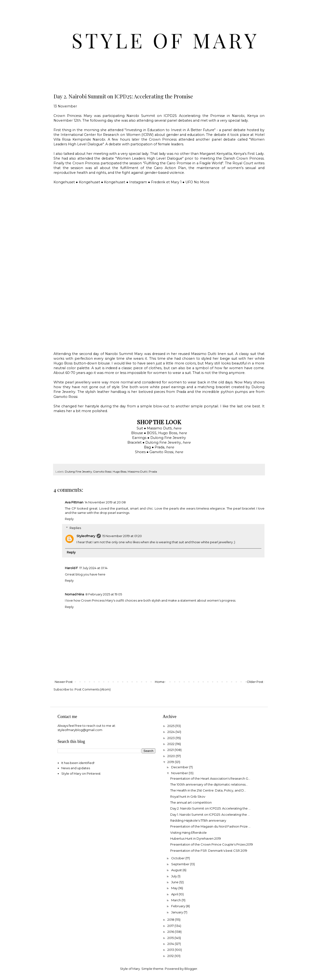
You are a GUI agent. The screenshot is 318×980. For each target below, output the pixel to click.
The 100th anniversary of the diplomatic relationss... (209, 784)
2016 (171, 932)
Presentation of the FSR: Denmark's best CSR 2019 (209, 851)
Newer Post (64, 682)
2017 (171, 926)
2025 (171, 726)
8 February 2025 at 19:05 (104, 594)
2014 (171, 944)
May (175, 888)
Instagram (138, 182)
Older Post (255, 682)
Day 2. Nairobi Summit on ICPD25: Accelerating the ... (210, 808)
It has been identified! (78, 763)
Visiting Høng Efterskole (188, 833)
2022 (171, 744)
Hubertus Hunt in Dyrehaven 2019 (196, 838)
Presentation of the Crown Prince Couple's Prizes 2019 (212, 844)
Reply (69, 519)
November (180, 773)
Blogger (191, 969)
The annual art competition (191, 802)
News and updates (76, 768)
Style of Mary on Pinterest (81, 773)
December (180, 767)
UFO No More (197, 182)
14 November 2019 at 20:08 (105, 502)
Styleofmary (86, 536)
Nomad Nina (74, 594)
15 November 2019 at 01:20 (122, 536)
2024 (171, 732)
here (177, 428)
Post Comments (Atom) (93, 689)
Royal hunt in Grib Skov (188, 796)
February (179, 906)
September (181, 864)
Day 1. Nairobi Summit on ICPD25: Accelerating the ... (210, 814)
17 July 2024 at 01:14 (93, 568)
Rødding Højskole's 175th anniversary (198, 820)
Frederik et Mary (165, 182)
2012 (171, 956)
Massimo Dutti (138, 472)
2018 (171, 920)
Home (160, 682)
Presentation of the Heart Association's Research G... (210, 778)
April (175, 894)
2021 (171, 750)
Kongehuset (64, 182)
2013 (171, 950)
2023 (171, 738)
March (176, 900)
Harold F (71, 568)
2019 (171, 762)
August (177, 870)
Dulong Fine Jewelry (78, 472)
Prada (153, 472)
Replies (75, 528)
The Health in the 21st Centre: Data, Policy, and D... (208, 790)
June (175, 882)
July (174, 876)
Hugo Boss (120, 472)
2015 (171, 938)
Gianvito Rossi (102, 472)
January (177, 912)
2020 (172, 756)
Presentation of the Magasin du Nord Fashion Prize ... (210, 826)
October (178, 858)
